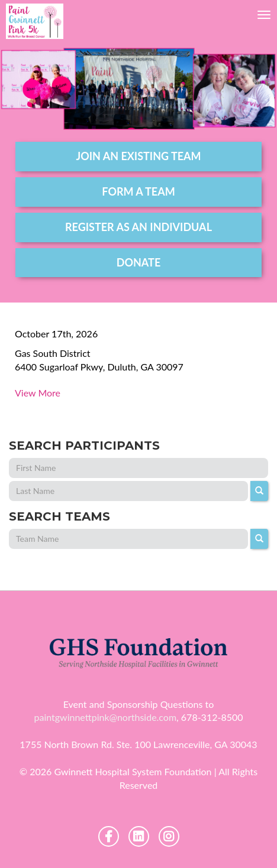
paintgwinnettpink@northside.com (105, 717)
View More (38, 393)
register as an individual (138, 227)
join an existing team (138, 156)
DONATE (139, 262)
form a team (138, 191)
